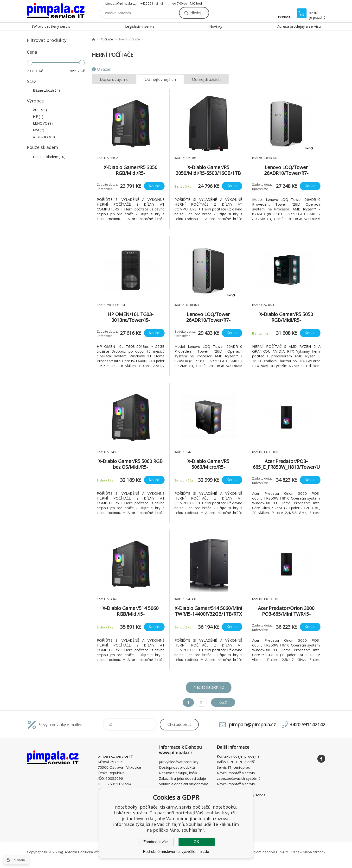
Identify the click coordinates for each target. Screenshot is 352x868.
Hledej (195, 13)
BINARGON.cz (288, 852)
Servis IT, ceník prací (234, 767)
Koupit (154, 186)
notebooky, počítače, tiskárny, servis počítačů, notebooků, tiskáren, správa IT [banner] (56, 11)
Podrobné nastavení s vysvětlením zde (176, 852)
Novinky (216, 26)
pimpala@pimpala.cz (121, 3)
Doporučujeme (114, 79)
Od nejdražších (206, 79)
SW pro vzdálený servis (51, 26)
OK (197, 842)
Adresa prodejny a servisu (299, 26)
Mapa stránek (314, 852)
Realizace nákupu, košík (178, 773)
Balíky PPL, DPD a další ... (237, 762)
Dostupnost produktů (177, 767)
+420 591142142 (152, 3)
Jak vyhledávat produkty (179, 762)
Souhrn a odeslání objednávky (183, 784)
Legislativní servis (140, 26)
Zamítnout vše (156, 842)
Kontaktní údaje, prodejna (238, 756)
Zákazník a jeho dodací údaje (182, 778)
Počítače (107, 39)
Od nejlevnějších (160, 79)
